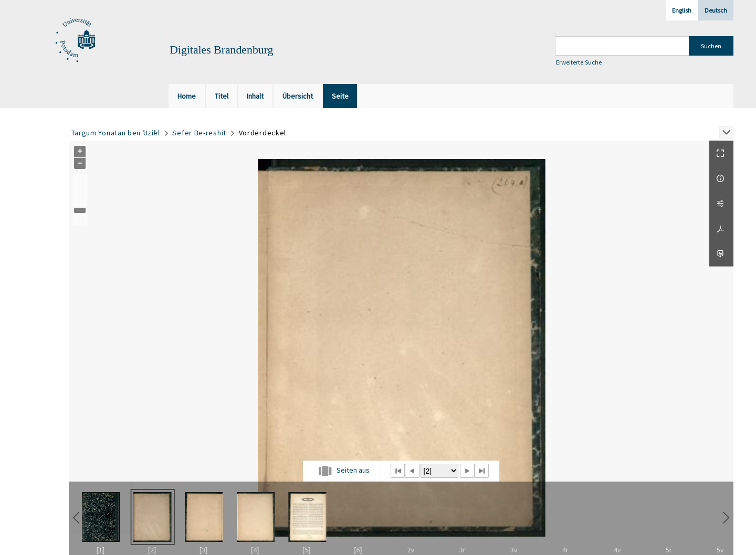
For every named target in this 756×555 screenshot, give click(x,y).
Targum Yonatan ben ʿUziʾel (116, 133)
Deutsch (716, 10)
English (682, 10)
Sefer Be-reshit (199, 133)
